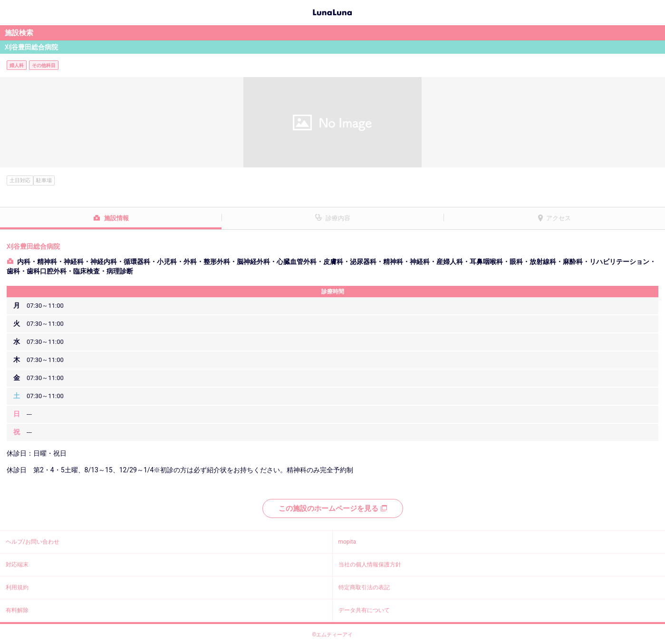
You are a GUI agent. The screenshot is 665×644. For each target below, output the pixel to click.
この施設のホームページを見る (333, 508)
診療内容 (338, 218)
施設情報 (116, 218)
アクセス (559, 218)
